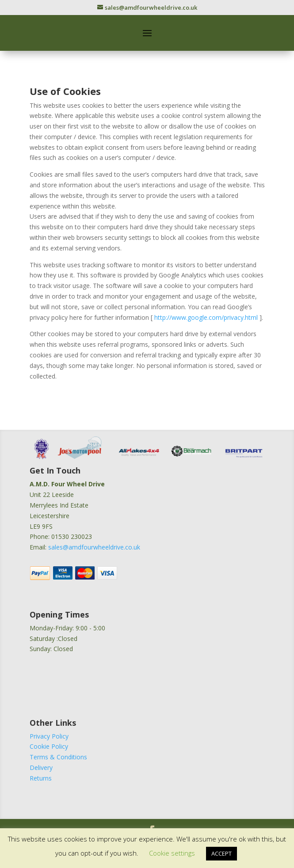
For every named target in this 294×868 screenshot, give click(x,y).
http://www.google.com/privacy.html (207, 317)
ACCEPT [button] (221, 853)
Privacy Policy (49, 736)
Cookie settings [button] (172, 853)
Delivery (41, 768)
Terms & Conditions (58, 757)
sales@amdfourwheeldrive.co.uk (94, 547)
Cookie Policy (49, 746)
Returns (41, 778)
